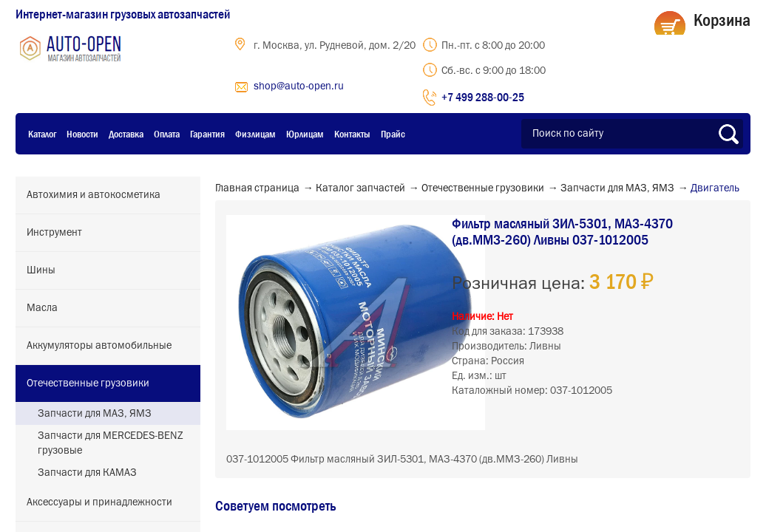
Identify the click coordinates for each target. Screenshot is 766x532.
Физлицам (255, 134)
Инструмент (54, 233)
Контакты (352, 134)
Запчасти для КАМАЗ (87, 473)
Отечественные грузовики (88, 383)
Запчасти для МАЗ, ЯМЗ (95, 414)
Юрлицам (305, 134)
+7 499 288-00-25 (483, 97)
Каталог (42, 134)
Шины (41, 270)
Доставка (126, 134)
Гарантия (207, 134)
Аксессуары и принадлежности (99, 502)
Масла (42, 308)
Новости (82, 134)
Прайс (393, 134)
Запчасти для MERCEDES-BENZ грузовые (111, 443)
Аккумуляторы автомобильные (99, 346)
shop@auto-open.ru (299, 86)
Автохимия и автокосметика (94, 195)
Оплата (167, 134)
